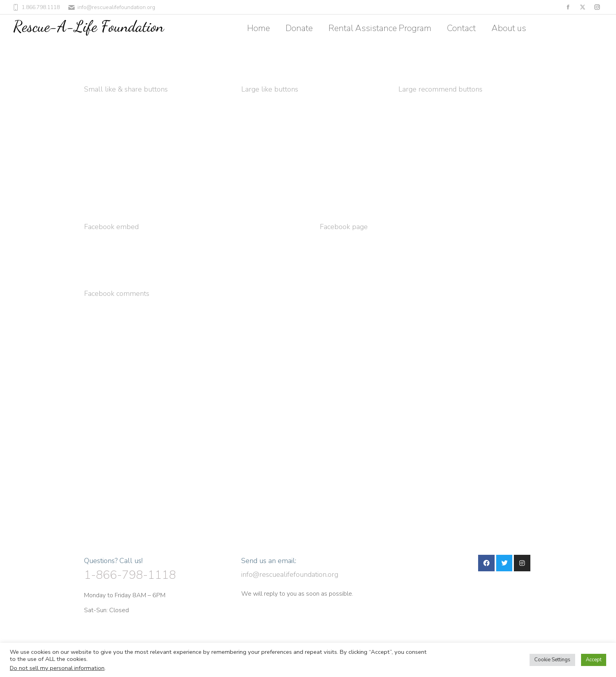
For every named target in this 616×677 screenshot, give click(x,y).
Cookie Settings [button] (552, 660)
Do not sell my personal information (57, 668)
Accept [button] (594, 660)
